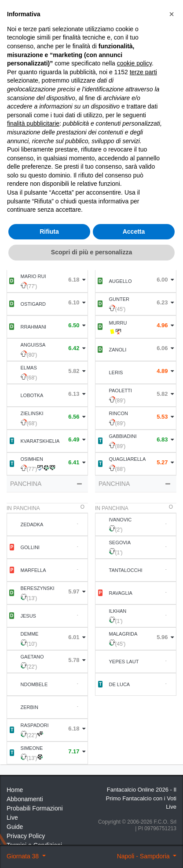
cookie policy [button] (134, 661)
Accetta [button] (134, 829)
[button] (172, 612)
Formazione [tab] (47, 184)
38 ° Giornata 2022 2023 (62, 48)
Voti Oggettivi (108, 87)
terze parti (143, 670)
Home (15, 48)
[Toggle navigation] (146, 27)
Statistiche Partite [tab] (136, 184)
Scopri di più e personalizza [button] (91, 850)
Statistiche (38, 125)
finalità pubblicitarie (33, 721)
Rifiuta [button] (49, 829)
